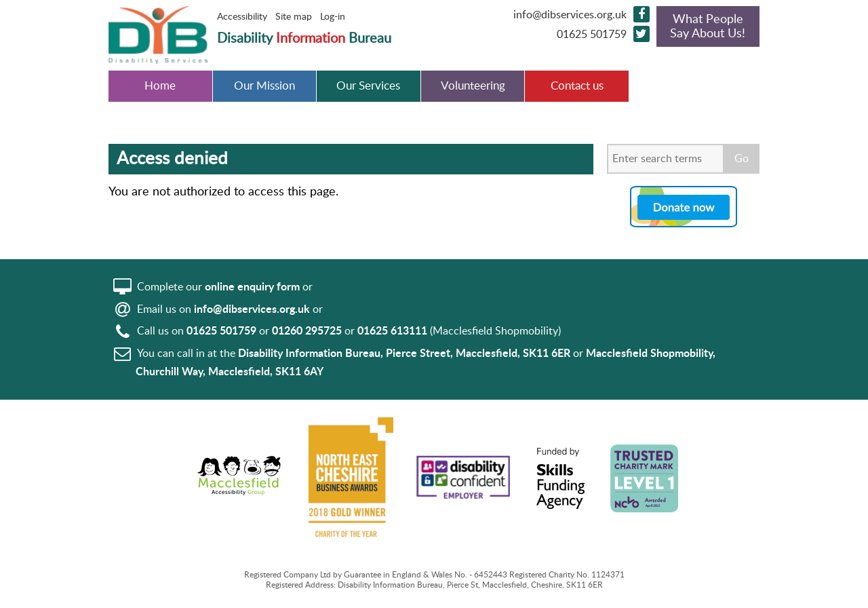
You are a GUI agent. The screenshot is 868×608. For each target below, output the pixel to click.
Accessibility (242, 17)
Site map (294, 17)
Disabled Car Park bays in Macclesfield (682, 95)
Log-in (333, 17)
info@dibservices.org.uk (570, 15)
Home (160, 86)
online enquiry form (252, 287)
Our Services (368, 86)
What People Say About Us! (708, 26)
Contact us (577, 86)
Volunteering (473, 86)
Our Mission (264, 86)
